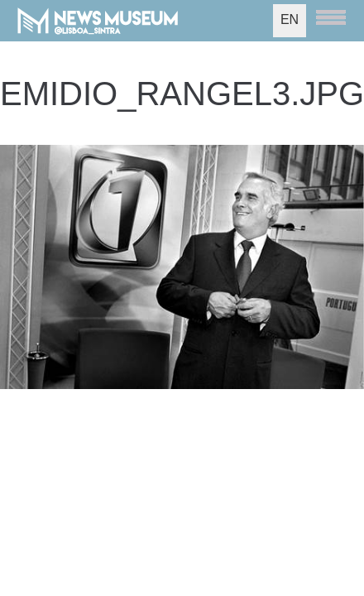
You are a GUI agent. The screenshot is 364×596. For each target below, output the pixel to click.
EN (290, 19)
